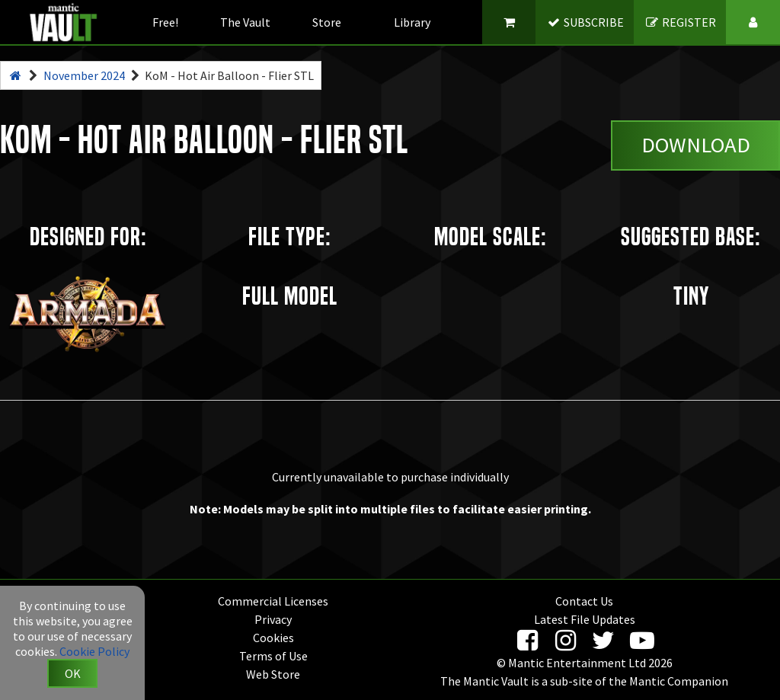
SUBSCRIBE (585, 22)
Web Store (273, 674)
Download (696, 145)
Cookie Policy (94, 651)
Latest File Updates (585, 619)
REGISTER (681, 22)
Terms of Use (273, 656)
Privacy (273, 619)
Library (412, 22)
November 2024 (84, 75)
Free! (165, 22)
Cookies (273, 638)
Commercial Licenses (273, 601)
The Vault (245, 22)
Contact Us (584, 601)
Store (327, 22)
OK (73, 673)
